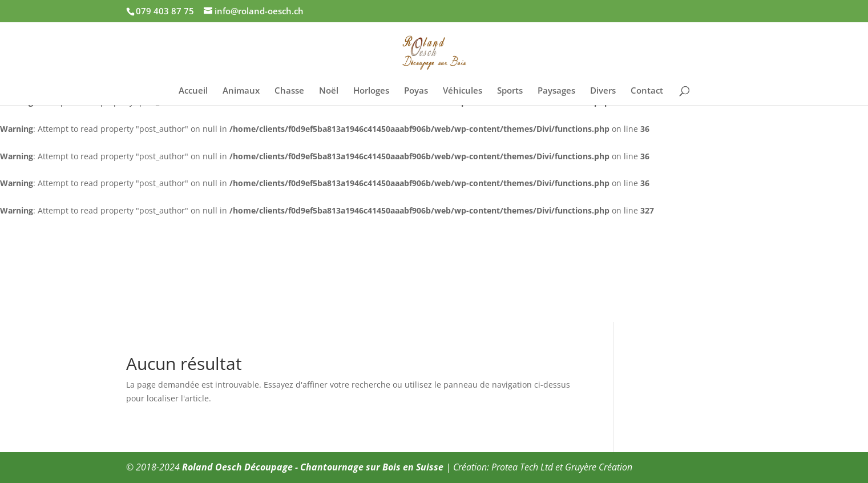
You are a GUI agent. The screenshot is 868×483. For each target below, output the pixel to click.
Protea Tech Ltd (522, 467)
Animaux (241, 91)
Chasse (289, 91)
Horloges (371, 91)
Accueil (193, 91)
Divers (603, 91)
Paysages (556, 91)
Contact (647, 91)
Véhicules (463, 91)
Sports (510, 91)
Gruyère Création (599, 467)
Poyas (416, 91)
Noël (329, 91)
